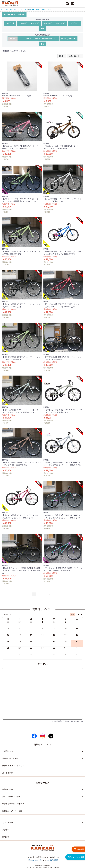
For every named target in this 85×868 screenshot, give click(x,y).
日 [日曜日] (8, 619)
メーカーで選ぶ (23, 9)
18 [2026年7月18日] (77, 635)
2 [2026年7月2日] (54, 622)
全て (2, 9)
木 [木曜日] (54, 619)
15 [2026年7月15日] (42, 635)
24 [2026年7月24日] (65, 641)
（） (36, 860)
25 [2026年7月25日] (77, 641)
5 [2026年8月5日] (42, 654)
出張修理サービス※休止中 (13, 804)
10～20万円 (23, 23)
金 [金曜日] (65, 619)
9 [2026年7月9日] (54, 628)
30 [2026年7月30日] (54, 648)
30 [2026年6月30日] (31, 622)
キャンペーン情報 (76, 857)
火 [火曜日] (31, 619)
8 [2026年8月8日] (77, 654)
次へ (50, 594)
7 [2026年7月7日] (31, 628)
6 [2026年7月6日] (20, 628)
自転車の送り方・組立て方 (13, 766)
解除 (43, 28)
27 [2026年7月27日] (20, 648)
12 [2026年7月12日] (8, 635)
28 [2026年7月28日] (31, 648)
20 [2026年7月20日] (20, 641)
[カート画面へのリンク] (67, 4)
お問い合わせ (8, 823)
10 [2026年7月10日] (65, 628)
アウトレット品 (25, 39)
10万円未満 (10, 23)
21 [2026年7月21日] (31, 641)
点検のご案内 (8, 789)
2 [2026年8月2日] (8, 654)
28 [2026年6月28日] (8, 622)
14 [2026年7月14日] (31, 635)
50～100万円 (61, 23)
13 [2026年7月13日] (20, 635)
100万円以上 (74, 23)
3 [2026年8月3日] (20, 654)
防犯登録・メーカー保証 (12, 811)
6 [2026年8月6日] (54, 654)
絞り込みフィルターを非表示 (14, 14)
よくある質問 (8, 773)
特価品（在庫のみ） (68, 39)
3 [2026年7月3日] (65, 622)
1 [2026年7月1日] (42, 622)
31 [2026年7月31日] (65, 648)
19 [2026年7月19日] (8, 641)
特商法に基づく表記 (10, 758)
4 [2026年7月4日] (77, 622)
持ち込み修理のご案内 (11, 797)
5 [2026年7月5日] (8, 628)
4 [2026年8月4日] (31, 654)
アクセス (6, 830)
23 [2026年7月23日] (54, 641)
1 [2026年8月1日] (77, 648)
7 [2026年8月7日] (65, 654)
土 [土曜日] (77, 619)
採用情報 (6, 837)
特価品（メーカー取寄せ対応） (46, 39)
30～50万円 (48, 23)
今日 (73, 615)
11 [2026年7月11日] (77, 628)
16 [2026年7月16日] (54, 635)
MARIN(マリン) (34, 9)
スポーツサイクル (11, 9)
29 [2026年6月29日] (20, 622)
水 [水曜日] (42, 619)
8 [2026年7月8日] (42, 628)
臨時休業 (79, 849)
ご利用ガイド (8, 751)
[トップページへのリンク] (10, 2)
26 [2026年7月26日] (8, 648)
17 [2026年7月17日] (65, 635)
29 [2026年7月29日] (42, 648)
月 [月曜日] (20, 619)
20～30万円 (35, 23)
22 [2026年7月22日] (42, 641)
